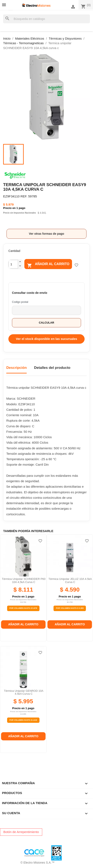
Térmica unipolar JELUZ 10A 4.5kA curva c (70, 580)
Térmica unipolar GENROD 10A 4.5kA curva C (24, 692)
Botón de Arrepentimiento (21, 832)
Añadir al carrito (48, 265)
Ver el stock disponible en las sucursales (47, 339)
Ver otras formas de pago (46, 234)
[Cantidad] (13, 264)
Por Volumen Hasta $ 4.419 (23, 720)
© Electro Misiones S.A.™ (38, 863)
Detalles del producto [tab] (52, 368)
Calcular (46, 323)
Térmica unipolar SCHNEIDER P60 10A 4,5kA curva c (24, 580)
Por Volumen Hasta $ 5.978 (23, 608)
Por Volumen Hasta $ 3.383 (70, 608)
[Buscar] (46, 19)
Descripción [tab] (16, 368)
